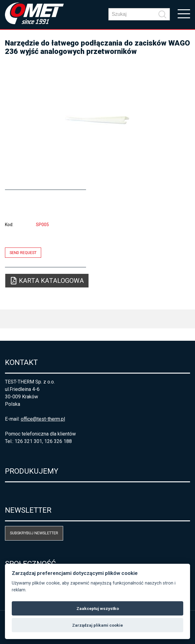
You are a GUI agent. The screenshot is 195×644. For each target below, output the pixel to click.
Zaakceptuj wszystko (98, 608)
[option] (98, 120)
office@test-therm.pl (43, 419)
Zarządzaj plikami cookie (97, 625)
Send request (23, 253)
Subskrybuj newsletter (34, 533)
